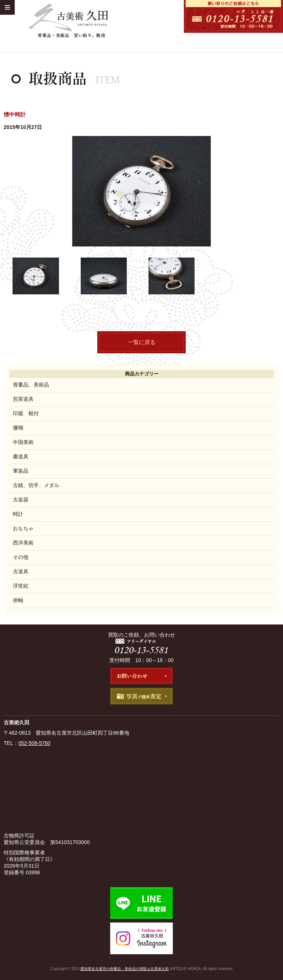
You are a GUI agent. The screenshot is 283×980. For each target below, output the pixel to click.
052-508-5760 (34, 743)
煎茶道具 (23, 399)
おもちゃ (23, 528)
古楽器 (21, 500)
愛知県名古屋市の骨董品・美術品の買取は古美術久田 (125, 969)
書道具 (21, 456)
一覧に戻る (142, 342)
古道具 (21, 571)
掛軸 (18, 600)
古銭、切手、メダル (36, 485)
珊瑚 (18, 428)
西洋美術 (23, 543)
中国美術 (23, 442)
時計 (18, 514)
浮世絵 (21, 586)
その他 (21, 557)
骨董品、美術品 (31, 385)
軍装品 (21, 471)
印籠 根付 (26, 413)
